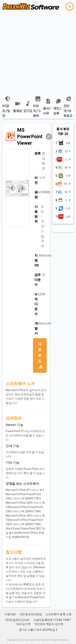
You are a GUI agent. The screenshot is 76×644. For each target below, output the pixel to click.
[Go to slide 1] (17, 224)
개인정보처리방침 (31, 614)
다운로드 (40, 355)
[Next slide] (22, 188)
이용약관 (10, 614)
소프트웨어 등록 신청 (58, 614)
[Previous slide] (12, 188)
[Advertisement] (38, 53)
